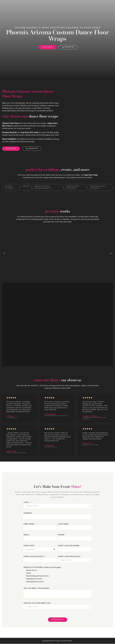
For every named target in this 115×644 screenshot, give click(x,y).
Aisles (29, 573)
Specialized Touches (34, 579)
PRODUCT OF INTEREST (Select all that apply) (42, 568)
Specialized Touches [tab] (73, 187)
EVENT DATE (29, 546)
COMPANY (28, 513)
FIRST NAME (29, 524)
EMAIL (26, 535)
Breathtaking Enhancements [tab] (43, 187)
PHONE (61, 535)
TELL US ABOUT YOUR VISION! (36, 588)
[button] (4, 254)
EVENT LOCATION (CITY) (34, 557)
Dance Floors (31, 570)
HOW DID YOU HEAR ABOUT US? (37, 603)
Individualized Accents (35, 582)
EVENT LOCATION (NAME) (69, 546)
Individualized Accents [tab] (98, 187)
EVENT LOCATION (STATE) (69, 557)
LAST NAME (63, 524)
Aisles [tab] (26, 186)
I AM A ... (27, 503)
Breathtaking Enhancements (37, 576)
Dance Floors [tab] (9, 187)
